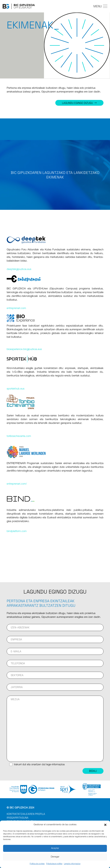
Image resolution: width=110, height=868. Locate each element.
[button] (105, 825)
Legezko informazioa (72, 864)
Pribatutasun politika (54, 864)
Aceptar (55, 848)
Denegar (55, 857)
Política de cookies (37, 864)
